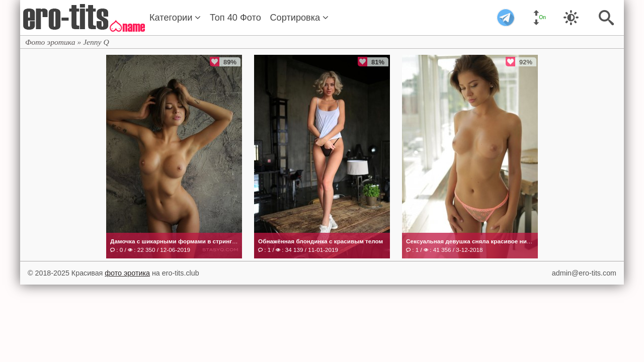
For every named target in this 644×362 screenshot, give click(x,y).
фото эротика (127, 273)
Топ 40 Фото (235, 18)
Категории (175, 18)
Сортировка (299, 18)
